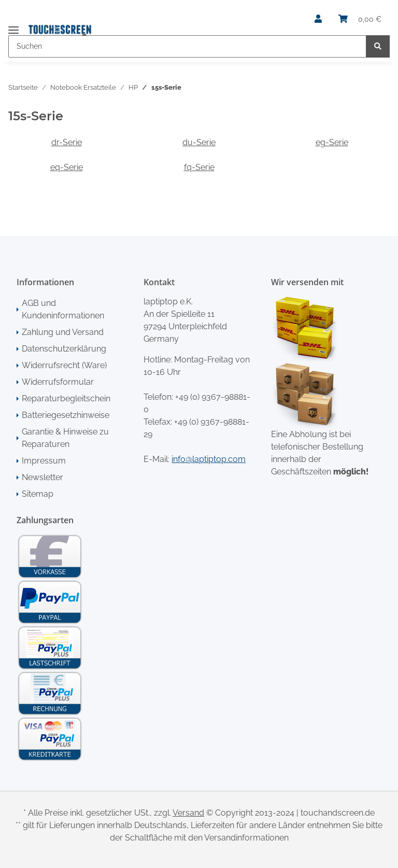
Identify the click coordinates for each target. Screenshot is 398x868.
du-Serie (199, 142)
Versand (188, 813)
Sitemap (38, 494)
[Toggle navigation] (13, 26)
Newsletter (42, 477)
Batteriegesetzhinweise (66, 415)
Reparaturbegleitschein (66, 398)
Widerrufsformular (58, 382)
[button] (318, 19)
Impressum (44, 461)
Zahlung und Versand (63, 332)
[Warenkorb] (360, 19)
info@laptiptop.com (209, 459)
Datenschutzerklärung (64, 349)
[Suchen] (187, 46)
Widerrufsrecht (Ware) (64, 365)
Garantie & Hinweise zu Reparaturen (65, 438)
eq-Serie (67, 167)
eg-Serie (332, 142)
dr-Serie (67, 142)
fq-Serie (199, 167)
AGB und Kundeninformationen (63, 309)
